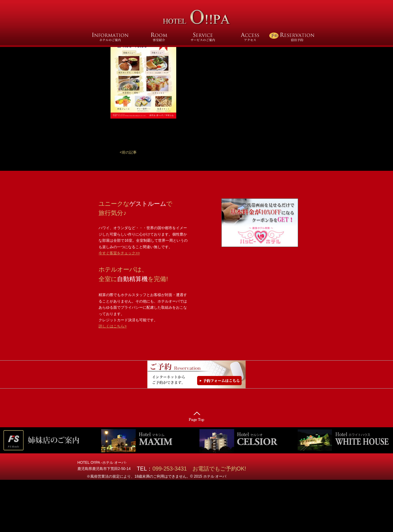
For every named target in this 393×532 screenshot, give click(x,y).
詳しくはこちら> (113, 326)
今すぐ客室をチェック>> (119, 253)
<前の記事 (128, 152)
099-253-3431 (172, 469)
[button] (128, 152)
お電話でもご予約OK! (219, 469)
